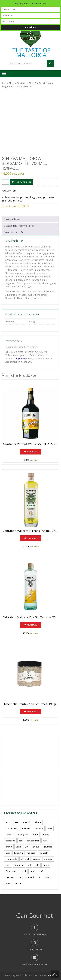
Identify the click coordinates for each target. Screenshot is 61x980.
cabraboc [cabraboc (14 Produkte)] (10, 841)
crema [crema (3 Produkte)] (9, 847)
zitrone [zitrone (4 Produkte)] (18, 883)
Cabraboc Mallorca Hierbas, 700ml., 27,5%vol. (30, 531)
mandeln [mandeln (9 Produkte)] (44, 853)
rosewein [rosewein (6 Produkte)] (19, 865)
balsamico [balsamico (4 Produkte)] (27, 828)
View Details (32, 452)
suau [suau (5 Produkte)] (33, 871)
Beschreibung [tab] (12, 219)
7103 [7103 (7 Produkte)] (8, 822)
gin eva (50, 197)
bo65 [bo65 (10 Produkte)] (49, 828)
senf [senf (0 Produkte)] (24, 871)
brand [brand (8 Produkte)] (35, 834)
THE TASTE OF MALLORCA (31, 53)
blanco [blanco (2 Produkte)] (40, 828)
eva (39, 197)
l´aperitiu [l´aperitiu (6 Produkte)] (18, 853)
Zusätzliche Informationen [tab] (20, 226)
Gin (30, 83)
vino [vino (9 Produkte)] (47, 877)
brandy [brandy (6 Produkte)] (46, 834)
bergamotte (22, 197)
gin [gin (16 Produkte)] (27, 847)
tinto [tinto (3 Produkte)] (20, 877)
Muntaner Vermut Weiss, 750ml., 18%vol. (30, 444)
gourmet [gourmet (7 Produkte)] (48, 847)
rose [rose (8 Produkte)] (8, 865)
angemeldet (22, 359)
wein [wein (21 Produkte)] (8, 883)
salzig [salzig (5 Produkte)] (46, 865)
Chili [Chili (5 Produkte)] (45, 841)
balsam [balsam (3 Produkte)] (37, 822)
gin (44, 197)
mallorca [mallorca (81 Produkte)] (31, 853)
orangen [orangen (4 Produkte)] (48, 859)
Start (4, 83)
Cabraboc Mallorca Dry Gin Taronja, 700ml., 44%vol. (30, 617)
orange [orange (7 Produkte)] (37, 859)
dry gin (33, 197)
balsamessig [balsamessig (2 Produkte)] (12, 828)
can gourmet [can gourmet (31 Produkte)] (33, 841)
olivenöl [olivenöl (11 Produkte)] (25, 859)
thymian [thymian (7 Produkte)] (10, 877)
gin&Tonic (7, 201)
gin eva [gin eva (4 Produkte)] (36, 847)
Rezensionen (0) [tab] (13, 232)
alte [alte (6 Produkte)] (16, 822)
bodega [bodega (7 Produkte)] (10, 834)
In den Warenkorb (23, 182)
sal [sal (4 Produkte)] (29, 865)
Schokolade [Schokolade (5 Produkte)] (12, 871)
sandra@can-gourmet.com (35, 964)
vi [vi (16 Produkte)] (40, 877)
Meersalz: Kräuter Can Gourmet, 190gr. (31, 704)
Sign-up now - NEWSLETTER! (31, 3)
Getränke (21, 83)
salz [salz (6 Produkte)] (37, 865)
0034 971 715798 (35, 949)
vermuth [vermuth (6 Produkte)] (30, 877)
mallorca (18, 201)
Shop (12, 83)
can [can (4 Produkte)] (21, 841)
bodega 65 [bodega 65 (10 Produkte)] (23, 834)
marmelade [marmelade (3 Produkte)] (11, 859)
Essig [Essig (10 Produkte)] (19, 847)
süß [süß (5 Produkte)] (41, 871)
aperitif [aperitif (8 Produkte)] (26, 822)
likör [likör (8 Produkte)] (8, 853)
